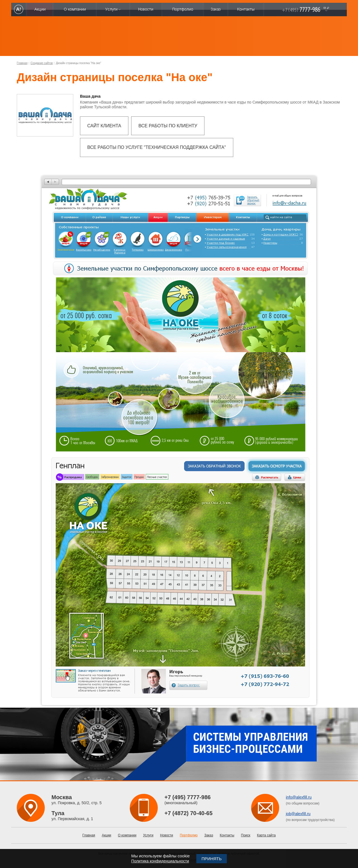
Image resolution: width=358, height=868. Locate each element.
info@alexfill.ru (299, 797)
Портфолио (189, 835)
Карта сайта (266, 835)
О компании (127, 835)
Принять (211, 859)
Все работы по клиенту (168, 126)
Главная (22, 63)
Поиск (246, 835)
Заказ (209, 835)
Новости (166, 835)
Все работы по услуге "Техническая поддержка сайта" (157, 147)
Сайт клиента (104, 126)
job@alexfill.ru (298, 814)
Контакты (227, 835)
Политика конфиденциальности (160, 861)
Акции (107, 835)
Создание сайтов (42, 63)
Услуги (148, 835)
